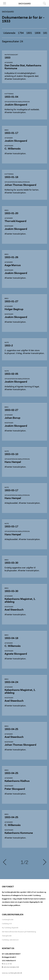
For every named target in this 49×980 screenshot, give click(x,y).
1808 (38, 33)
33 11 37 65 (8, 964)
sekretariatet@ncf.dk (11, 967)
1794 (21, 33)
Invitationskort (11, 55)
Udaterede (9, 33)
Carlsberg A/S (7, 924)
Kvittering (9, 94)
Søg (44, 3)
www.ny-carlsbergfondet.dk (12, 973)
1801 (29, 33)
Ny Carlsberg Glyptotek (10, 928)
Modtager (9, 146)
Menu (5, 3)
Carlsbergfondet (8, 920)
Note (7, 343)
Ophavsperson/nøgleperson (17, 102)
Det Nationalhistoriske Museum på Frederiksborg (19, 932)
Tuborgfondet (7, 936)
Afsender (9, 63)
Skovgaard (25, 4)
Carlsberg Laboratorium (10, 940)
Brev (7, 130)
